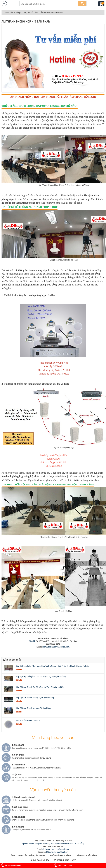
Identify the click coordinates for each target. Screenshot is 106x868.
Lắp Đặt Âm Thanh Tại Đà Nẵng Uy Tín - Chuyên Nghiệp (40, 687)
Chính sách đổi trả (40, 860)
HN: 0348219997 (63, 865)
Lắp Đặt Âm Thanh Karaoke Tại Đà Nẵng (33, 708)
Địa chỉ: (32, 641)
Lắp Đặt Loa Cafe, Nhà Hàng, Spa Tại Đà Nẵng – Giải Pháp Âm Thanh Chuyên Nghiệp (53, 666)
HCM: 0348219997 (11, 865)
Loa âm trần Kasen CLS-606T (29, 720)
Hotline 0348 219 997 (65, 860)
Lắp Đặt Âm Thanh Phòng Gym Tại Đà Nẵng (35, 698)
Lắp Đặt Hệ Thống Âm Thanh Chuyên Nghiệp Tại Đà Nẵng (41, 676)
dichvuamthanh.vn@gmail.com (56, 647)
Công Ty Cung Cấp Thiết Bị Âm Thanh (28, 855)
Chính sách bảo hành (86, 855)
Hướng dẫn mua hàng (60, 855)
